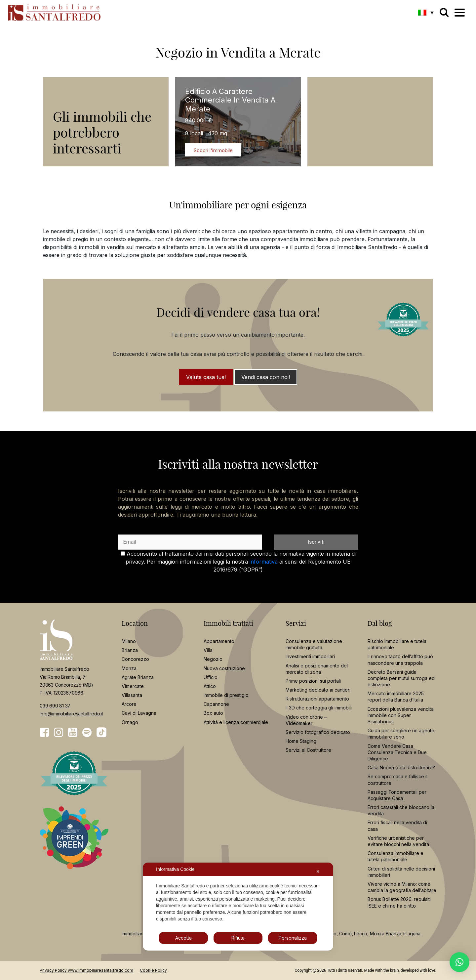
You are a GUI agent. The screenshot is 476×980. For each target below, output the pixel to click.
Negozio (213, 659)
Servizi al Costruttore (308, 750)
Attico (210, 686)
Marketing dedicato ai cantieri (318, 690)
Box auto (213, 713)
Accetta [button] (183, 938)
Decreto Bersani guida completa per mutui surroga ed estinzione (401, 678)
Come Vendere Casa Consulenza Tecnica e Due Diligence (397, 752)
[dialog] (238, 907)
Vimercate (133, 686)
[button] (426, 12)
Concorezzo (135, 659)
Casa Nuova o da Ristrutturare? (401, 767)
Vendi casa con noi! (266, 377)
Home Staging (301, 741)
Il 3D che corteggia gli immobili (319, 708)
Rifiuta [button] (238, 938)
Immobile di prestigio (226, 695)
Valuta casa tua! (206, 377)
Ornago (130, 722)
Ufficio (211, 677)
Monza (129, 668)
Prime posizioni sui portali (313, 681)
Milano (129, 641)
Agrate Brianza (138, 677)
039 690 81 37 (55, 706)
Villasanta (132, 695)
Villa (208, 650)
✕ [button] (318, 871)
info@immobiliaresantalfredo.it (71, 714)
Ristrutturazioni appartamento (317, 699)
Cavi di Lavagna (139, 713)
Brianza (130, 650)
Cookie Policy (153, 970)
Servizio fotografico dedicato (318, 732)
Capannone (216, 704)
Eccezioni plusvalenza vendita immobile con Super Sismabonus (401, 715)
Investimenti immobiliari (310, 656)
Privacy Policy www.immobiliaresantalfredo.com (86, 970)
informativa (264, 562)
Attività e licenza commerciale (236, 722)
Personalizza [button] (293, 938)
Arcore (129, 704)
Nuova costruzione (224, 668)
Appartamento (219, 641)
